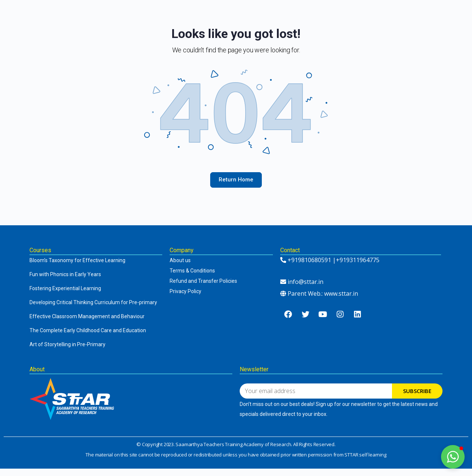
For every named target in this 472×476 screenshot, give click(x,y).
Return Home (236, 180)
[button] (453, 457)
